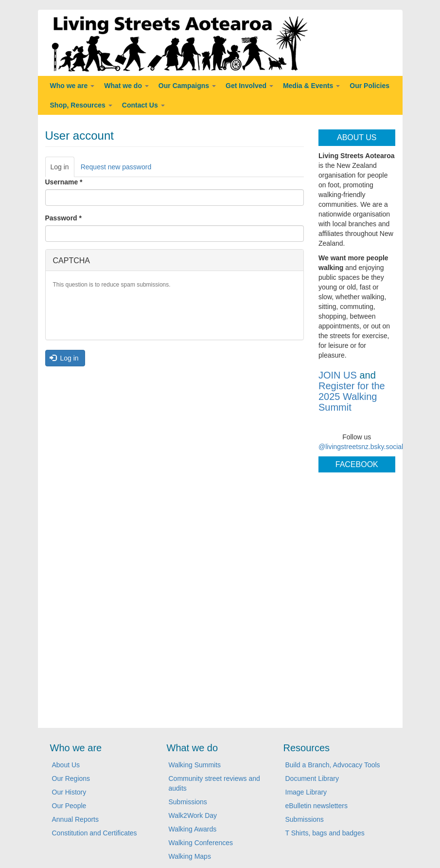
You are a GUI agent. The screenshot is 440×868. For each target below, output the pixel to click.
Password (63, 218)
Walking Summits (195, 765)
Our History (69, 792)
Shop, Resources (81, 105)
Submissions (188, 802)
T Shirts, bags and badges (325, 833)
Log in (62, 170)
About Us (66, 765)
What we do (126, 86)
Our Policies (370, 86)
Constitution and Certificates (95, 833)
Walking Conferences (201, 843)
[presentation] (127, 313)
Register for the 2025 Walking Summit (352, 397)
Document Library (312, 778)
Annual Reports (76, 819)
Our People (69, 806)
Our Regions (71, 778)
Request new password (116, 167)
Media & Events (311, 86)
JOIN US (338, 375)
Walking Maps (190, 856)
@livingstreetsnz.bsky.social (361, 447)
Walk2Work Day (193, 815)
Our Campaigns (187, 86)
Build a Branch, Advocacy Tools (333, 765)
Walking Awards (193, 829)
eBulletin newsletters (317, 806)
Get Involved (249, 86)
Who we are (72, 86)
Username (64, 182)
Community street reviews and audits (214, 783)
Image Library (306, 792)
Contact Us (143, 105)
